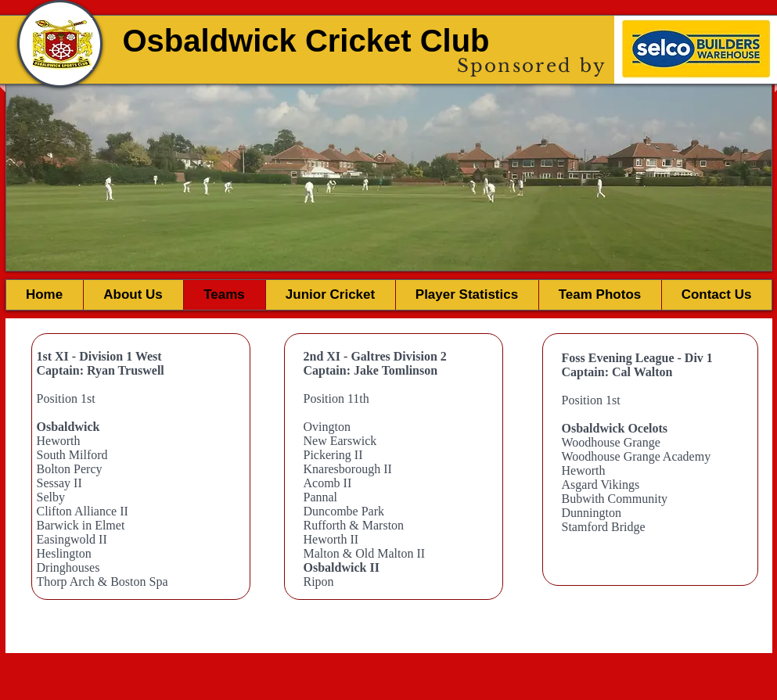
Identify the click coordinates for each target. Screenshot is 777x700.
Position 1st (66, 398)
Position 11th (336, 398)
